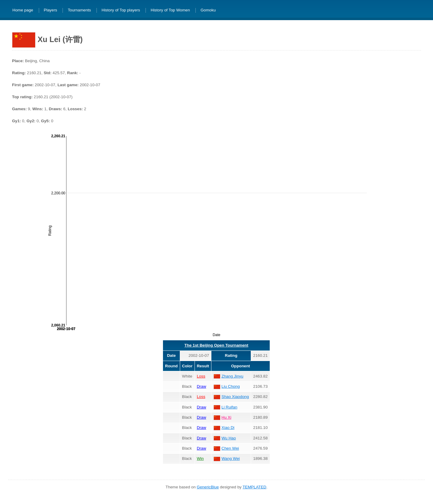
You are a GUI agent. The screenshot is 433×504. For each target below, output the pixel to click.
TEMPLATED (255, 487)
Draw (201, 386)
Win (200, 458)
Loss (201, 376)
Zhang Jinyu (233, 376)
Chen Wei (230, 448)
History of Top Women (170, 10)
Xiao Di (228, 428)
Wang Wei (231, 458)
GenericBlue (208, 487)
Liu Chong (231, 386)
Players (51, 10)
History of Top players (121, 10)
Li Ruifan (230, 407)
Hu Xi (227, 417)
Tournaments (79, 10)
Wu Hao (229, 438)
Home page (23, 10)
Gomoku (208, 10)
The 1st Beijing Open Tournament (216, 345)
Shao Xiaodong (235, 397)
